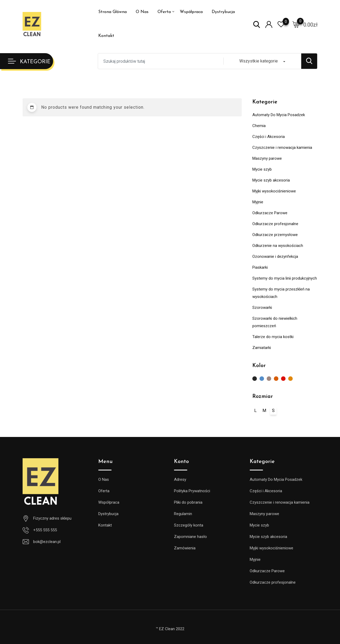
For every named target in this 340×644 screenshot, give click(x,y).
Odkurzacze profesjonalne (275, 224)
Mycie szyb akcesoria (271, 180)
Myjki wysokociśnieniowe (274, 191)
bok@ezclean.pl (47, 542)
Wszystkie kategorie (259, 61)
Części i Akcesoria (269, 137)
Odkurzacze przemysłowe (275, 235)
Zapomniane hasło (190, 537)
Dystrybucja (223, 12)
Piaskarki (260, 267)
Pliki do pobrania (188, 502)
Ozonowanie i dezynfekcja (275, 256)
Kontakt (106, 36)
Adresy (180, 479)
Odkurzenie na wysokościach (278, 246)
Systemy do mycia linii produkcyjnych (285, 278)
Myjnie (258, 202)
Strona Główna (112, 12)
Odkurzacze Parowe (270, 213)
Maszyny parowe (267, 158)
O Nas (142, 12)
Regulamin (183, 514)
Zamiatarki (262, 348)
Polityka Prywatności (192, 491)
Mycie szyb (262, 169)
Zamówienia (185, 548)
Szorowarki (262, 308)
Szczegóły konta (189, 525)
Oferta (164, 12)
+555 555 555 (45, 530)
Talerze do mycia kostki (273, 337)
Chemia (259, 126)
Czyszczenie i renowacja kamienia (282, 148)
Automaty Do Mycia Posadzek (279, 115)
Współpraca (191, 12)
